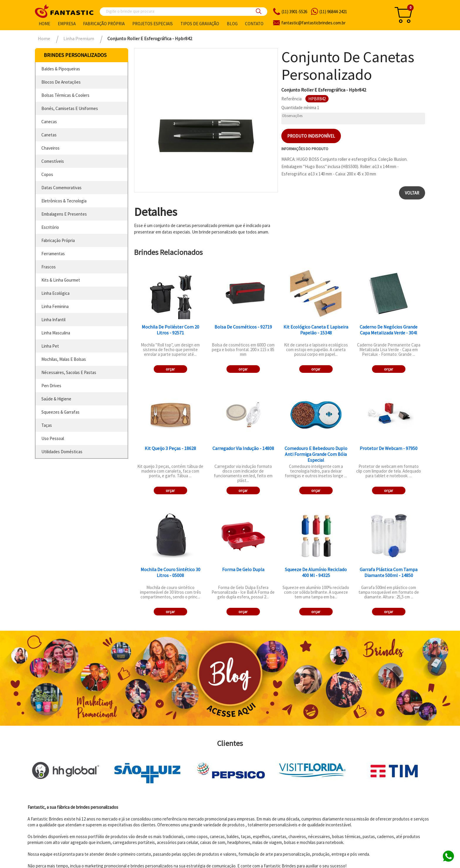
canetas (49, 135)
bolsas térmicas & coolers (65, 95)
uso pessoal (53, 438)
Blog (232, 24)
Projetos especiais (153, 24)
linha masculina (56, 333)
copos (47, 174)
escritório (50, 227)
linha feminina (55, 306)
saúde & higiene (56, 399)
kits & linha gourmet (61, 280)
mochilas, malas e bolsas (64, 359)
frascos (49, 267)
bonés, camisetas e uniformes (70, 108)
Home (44, 24)
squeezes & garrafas (60, 412)
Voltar (412, 193)
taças (47, 425)
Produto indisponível (311, 136)
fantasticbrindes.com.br (313, 23)
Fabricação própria (104, 24)
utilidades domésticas (62, 452)
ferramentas (53, 254)
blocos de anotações (61, 82)
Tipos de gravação (200, 24)
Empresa (67, 24)
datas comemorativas (61, 188)
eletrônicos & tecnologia (64, 201)
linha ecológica (55, 293)
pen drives (51, 386)
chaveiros (50, 148)
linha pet (50, 346)
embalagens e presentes (64, 214)
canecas (49, 122)
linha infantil (53, 320)
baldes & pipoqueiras (61, 69)
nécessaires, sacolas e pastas (69, 372)
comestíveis (53, 161)
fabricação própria (58, 240)
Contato (254, 24)
